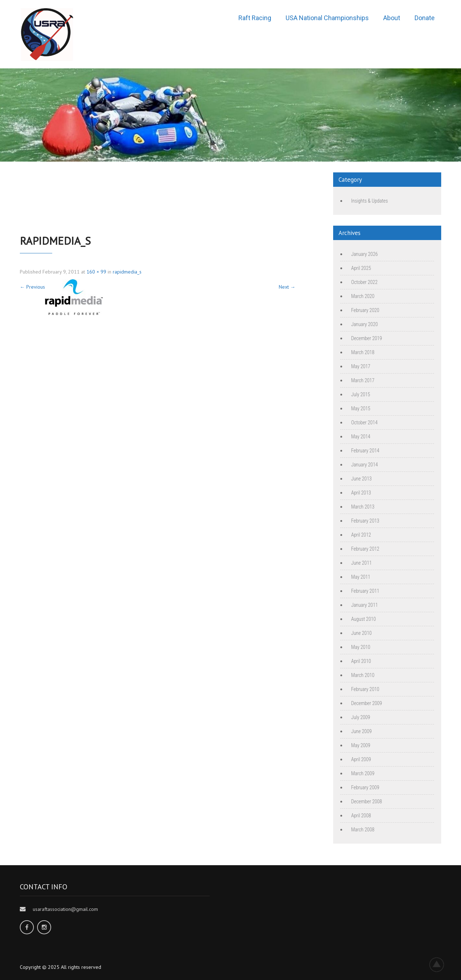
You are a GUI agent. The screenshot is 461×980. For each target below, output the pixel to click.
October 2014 (364, 423)
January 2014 (364, 465)
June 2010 (361, 633)
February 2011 (365, 591)
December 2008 (367, 801)
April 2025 (361, 268)
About (392, 18)
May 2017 (361, 366)
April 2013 (361, 493)
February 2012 (365, 549)
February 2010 (365, 689)
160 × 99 (96, 272)
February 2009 (365, 787)
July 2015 (361, 394)
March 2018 (363, 352)
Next (287, 287)
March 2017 (363, 380)
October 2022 (364, 282)
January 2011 (364, 605)
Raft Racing (255, 18)
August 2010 (364, 619)
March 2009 (363, 773)
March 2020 (363, 296)
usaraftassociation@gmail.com (65, 909)
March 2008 (363, 830)
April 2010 (361, 661)
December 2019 (367, 338)
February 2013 (365, 521)
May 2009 (361, 745)
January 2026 (364, 254)
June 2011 (361, 563)
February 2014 (365, 451)
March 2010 (363, 675)
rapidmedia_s (127, 272)
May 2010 (361, 647)
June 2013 (361, 479)
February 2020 (365, 310)
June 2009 (361, 731)
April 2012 (361, 535)
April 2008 (361, 816)
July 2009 (361, 717)
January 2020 (364, 324)
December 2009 (367, 703)
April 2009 (361, 759)
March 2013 (363, 507)
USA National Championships (327, 18)
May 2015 (361, 408)
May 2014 (361, 437)
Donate (425, 18)
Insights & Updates (370, 201)
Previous (32, 287)
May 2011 (361, 577)
